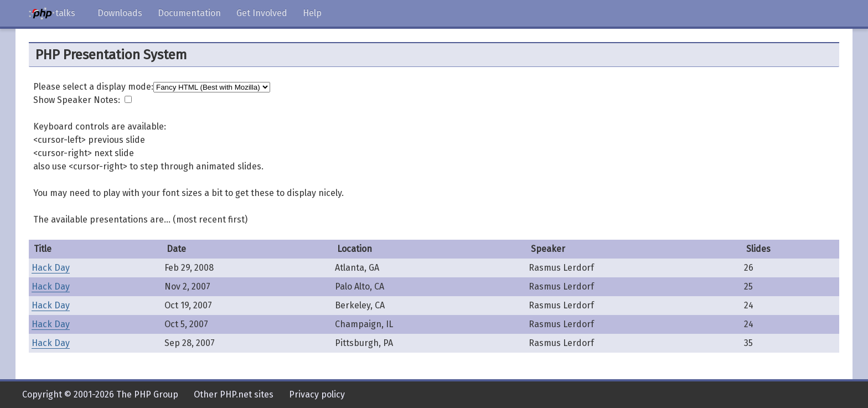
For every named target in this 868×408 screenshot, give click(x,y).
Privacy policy (317, 394)
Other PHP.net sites (234, 394)
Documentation (189, 13)
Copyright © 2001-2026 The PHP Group (100, 394)
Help (312, 13)
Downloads (120, 13)
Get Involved (262, 13)
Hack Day (51, 268)
